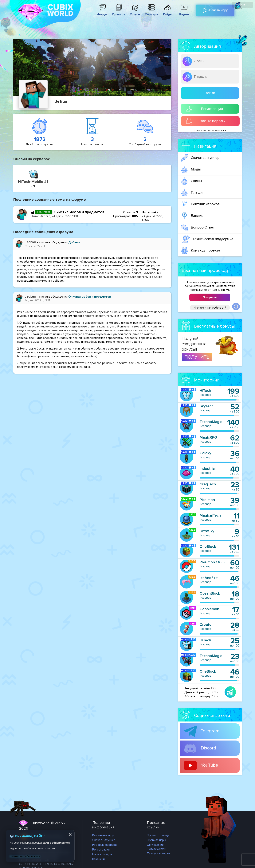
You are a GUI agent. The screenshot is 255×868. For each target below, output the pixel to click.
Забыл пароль (205, 121)
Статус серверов (159, 853)
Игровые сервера (104, 845)
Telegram (202, 731)
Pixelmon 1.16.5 (212, 562)
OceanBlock (210, 593)
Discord (200, 748)
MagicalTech (210, 515)
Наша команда (102, 854)
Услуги (135, 13)
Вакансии (98, 859)
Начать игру (215, 9)
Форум (102, 13)
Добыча (74, 242)
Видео (184, 13)
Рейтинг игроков (200, 204)
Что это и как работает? (210, 308)
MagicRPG (208, 437)
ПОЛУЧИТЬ (197, 357)
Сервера (151, 13)
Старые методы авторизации (210, 131)
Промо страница (158, 835)
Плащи (192, 193)
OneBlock (208, 547)
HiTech (205, 391)
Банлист (193, 216)
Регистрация (204, 109)
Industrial (208, 469)
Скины (191, 181)
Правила (119, 13)
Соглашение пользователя (157, 847)
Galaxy (205, 453)
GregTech (208, 484)
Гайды (168, 13)
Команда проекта (200, 251)
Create (206, 625)
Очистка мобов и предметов (79, 212)
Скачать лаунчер (200, 158)
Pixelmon (207, 500)
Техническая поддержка (208, 239)
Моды (191, 170)
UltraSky (207, 531)
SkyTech (207, 406)
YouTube (201, 765)
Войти (210, 93)
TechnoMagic (211, 422)
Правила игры (156, 840)
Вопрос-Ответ (198, 228)
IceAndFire (209, 578)
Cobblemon (209, 609)
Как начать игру (103, 835)
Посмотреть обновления (25, 856)
